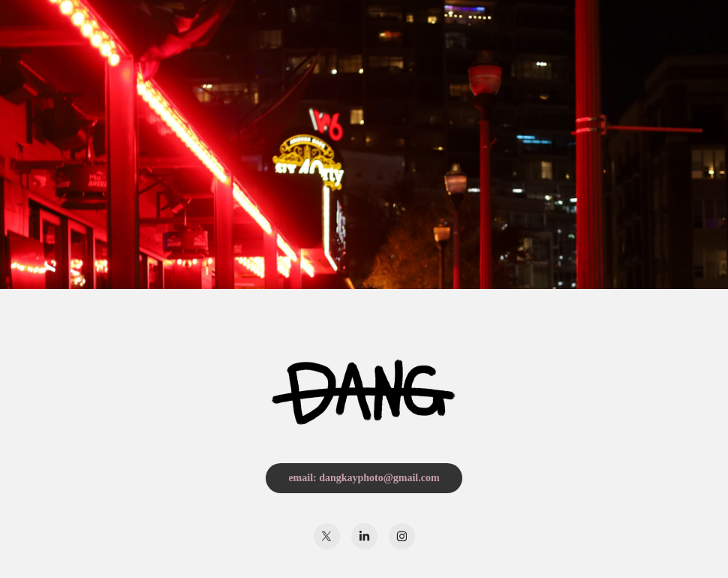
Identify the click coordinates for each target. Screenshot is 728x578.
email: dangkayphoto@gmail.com (364, 478)
